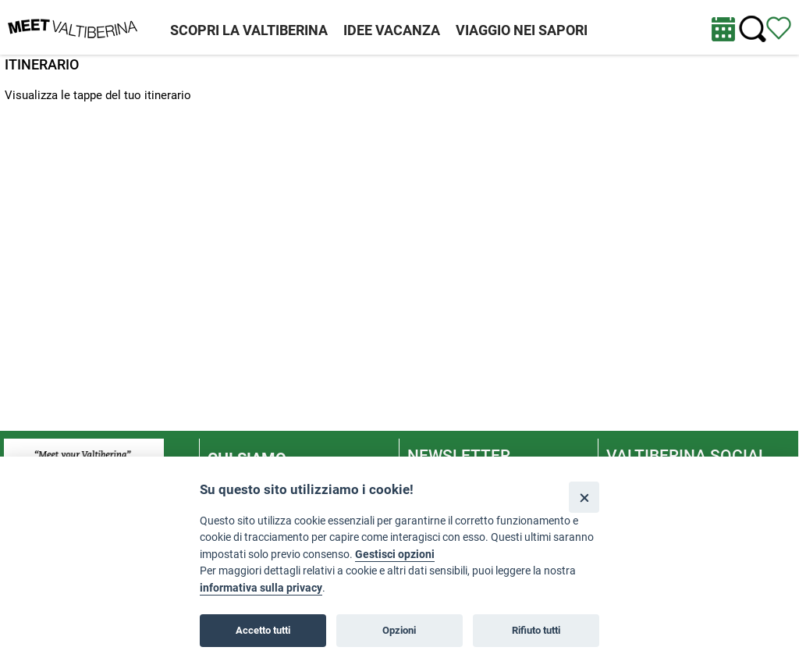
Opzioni (399, 630)
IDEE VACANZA (392, 30)
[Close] (584, 497)
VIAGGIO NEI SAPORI (522, 30)
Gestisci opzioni (395, 555)
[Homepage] (73, 27)
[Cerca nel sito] (753, 29)
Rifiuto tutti (536, 630)
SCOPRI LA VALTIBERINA (249, 30)
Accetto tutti (263, 630)
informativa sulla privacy (261, 588)
